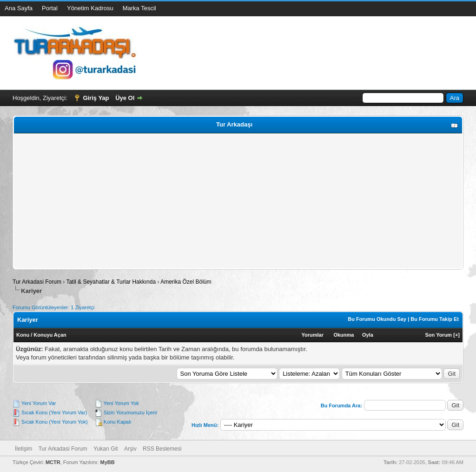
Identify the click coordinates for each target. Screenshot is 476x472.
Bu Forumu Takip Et (435, 319)
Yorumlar (313, 335)
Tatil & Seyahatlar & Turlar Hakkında (111, 282)
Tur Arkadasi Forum (37, 282)
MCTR (53, 462)
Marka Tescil (139, 8)
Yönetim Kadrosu (90, 8)
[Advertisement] (238, 201)
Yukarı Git (106, 449)
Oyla (368, 335)
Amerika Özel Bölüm (186, 282)
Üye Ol (125, 98)
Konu (23, 335)
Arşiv (130, 449)
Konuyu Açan (50, 335)
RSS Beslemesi (162, 449)
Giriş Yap (96, 98)
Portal (50, 8)
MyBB (107, 462)
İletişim (23, 449)
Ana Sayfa (19, 8)
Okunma (344, 335)
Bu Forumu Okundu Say (377, 319)
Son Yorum (439, 335)
